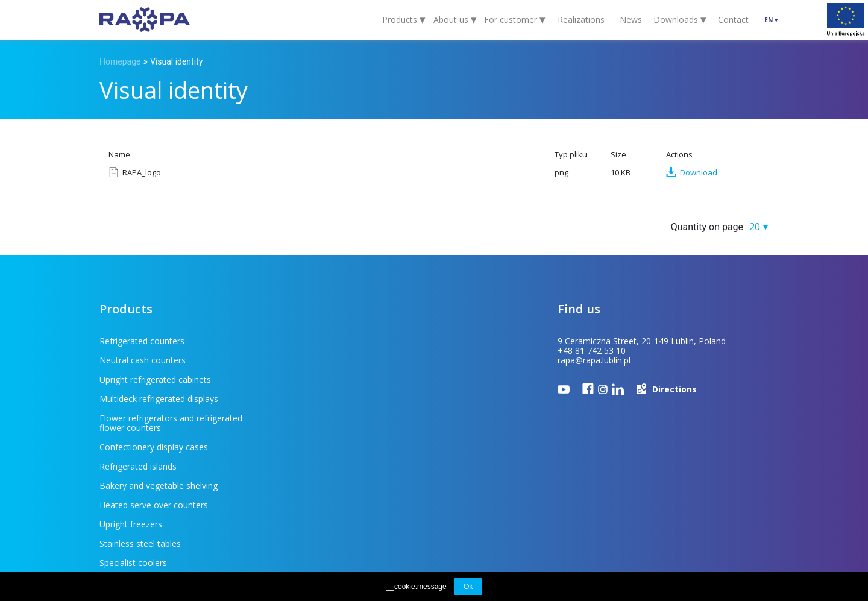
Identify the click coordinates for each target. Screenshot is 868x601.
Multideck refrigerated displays (322, 360)
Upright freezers (131, 437)
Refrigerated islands (301, 399)
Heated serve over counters (316, 418)
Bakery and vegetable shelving (159, 418)
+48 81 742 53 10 (592, 351)
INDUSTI (756, 513)
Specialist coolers (133, 457)
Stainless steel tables (303, 437)
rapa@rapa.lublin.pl (594, 360)
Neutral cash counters (305, 341)
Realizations (581, 20)
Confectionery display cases (316, 379)
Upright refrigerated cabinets (155, 360)
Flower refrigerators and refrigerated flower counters (171, 384)
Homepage (120, 61)
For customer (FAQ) (171, 513)
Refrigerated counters (142, 341)
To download (256, 513)
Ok (468, 587)
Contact (733, 20)
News (631, 20)
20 (755, 227)
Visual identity (176, 61)
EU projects (322, 513)
